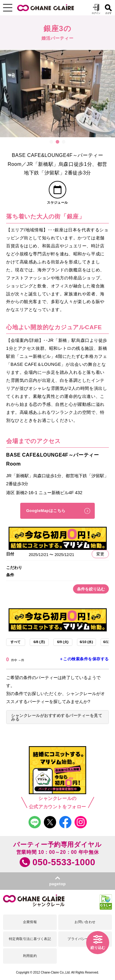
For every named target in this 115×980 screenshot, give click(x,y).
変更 (100, 554)
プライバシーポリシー (85, 939)
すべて (15, 642)
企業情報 (30, 922)
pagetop (57, 884)
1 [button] (52, 142)
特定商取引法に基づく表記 (30, 939)
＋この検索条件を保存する (84, 659)
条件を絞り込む (91, 589)
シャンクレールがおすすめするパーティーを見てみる (57, 718)
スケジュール (57, 202)
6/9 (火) (63, 642)
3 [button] (64, 142)
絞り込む (98, 948)
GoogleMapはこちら (46, 511)
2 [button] (58, 142)
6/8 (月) (39, 642)
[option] (57, 93)
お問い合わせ (85, 922)
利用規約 (30, 956)
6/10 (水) (86, 642)
